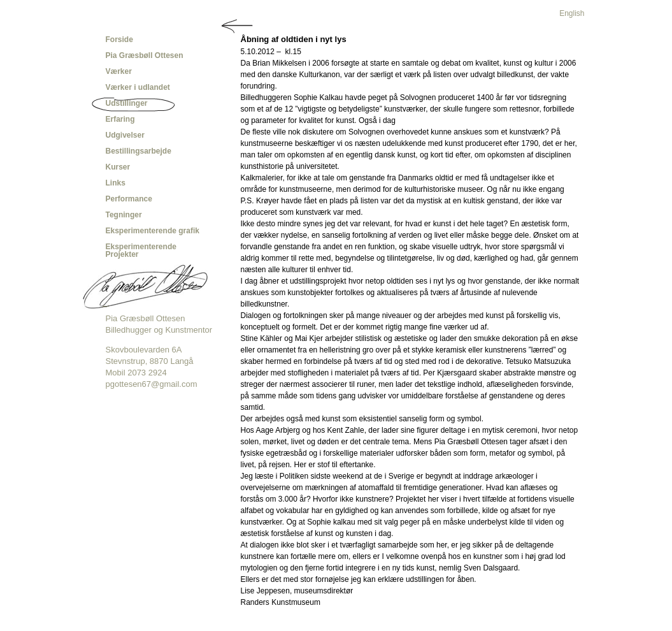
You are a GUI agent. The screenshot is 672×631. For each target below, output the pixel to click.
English (572, 13)
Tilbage (238, 26)
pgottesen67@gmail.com (152, 384)
